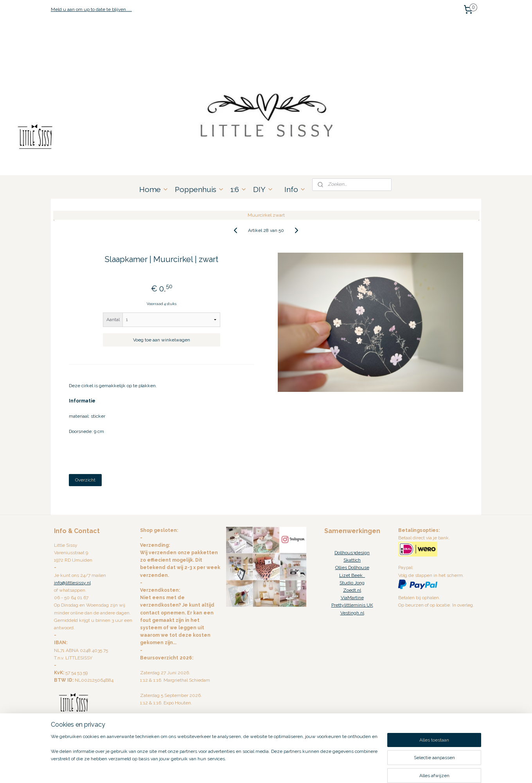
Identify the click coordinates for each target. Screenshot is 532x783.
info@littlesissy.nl (72, 583)
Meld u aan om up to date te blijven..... (91, 9)
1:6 (239, 189)
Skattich (352, 560)
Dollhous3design (352, 553)
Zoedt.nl (352, 590)
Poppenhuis (199, 189)
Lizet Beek (352, 575)
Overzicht (85, 480)
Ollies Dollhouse (352, 567)
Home (154, 189)
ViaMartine (352, 598)
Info (295, 189)
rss (256, 769)
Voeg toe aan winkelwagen (162, 340)
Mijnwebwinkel (350, 769)
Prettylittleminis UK (352, 605)
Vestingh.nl (352, 613)
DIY (263, 189)
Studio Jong (352, 583)
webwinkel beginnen (284, 769)
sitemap (242, 769)
